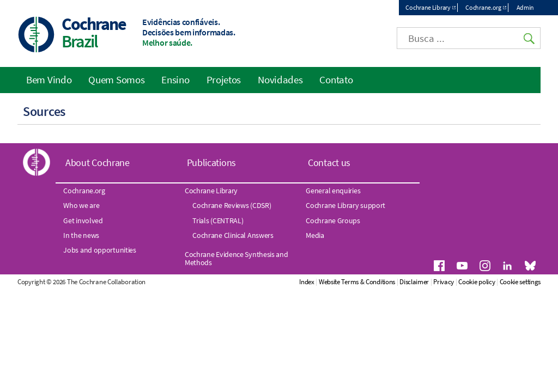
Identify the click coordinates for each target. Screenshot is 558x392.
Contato (336, 79)
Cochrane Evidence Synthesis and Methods (236, 258)
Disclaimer (414, 282)
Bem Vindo (49, 79)
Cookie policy (477, 282)
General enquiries (333, 191)
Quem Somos (116, 79)
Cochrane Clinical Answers (233, 235)
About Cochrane (98, 163)
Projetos (224, 79)
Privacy (444, 282)
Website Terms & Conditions (357, 282)
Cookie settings (520, 282)
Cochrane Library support (345, 205)
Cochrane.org (483, 7)
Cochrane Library (428, 7)
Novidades (280, 79)
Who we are (81, 205)
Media (315, 235)
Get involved (83, 220)
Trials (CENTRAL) (218, 220)
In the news (81, 235)
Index (307, 282)
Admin (526, 7)
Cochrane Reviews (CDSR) (232, 205)
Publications (211, 163)
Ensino (175, 79)
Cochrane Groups (333, 220)
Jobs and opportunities (99, 250)
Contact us (329, 163)
